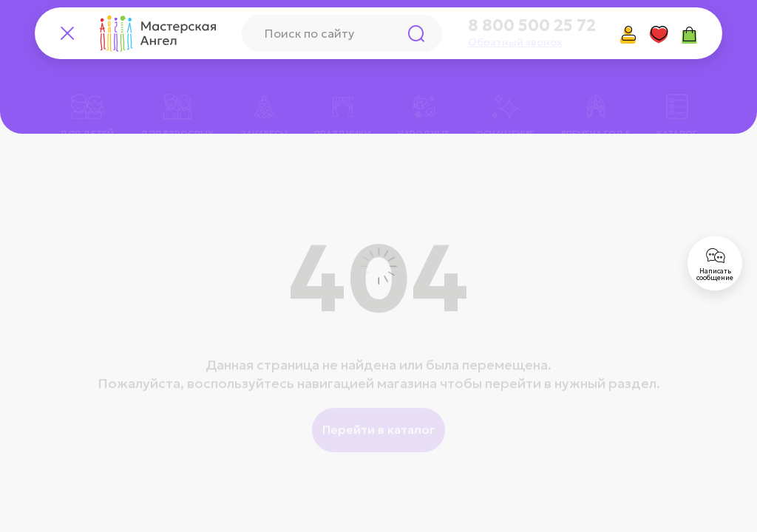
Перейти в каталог (378, 409)
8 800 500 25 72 (532, 26)
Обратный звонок (515, 42)
